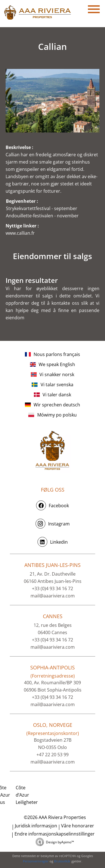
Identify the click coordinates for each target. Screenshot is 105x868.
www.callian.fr (20, 233)
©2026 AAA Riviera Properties (54, 817)
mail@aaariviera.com (53, 596)
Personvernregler (36, 861)
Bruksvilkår (62, 861)
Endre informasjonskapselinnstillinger (55, 834)
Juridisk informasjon (36, 826)
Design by (60, 842)
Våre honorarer (78, 826)
